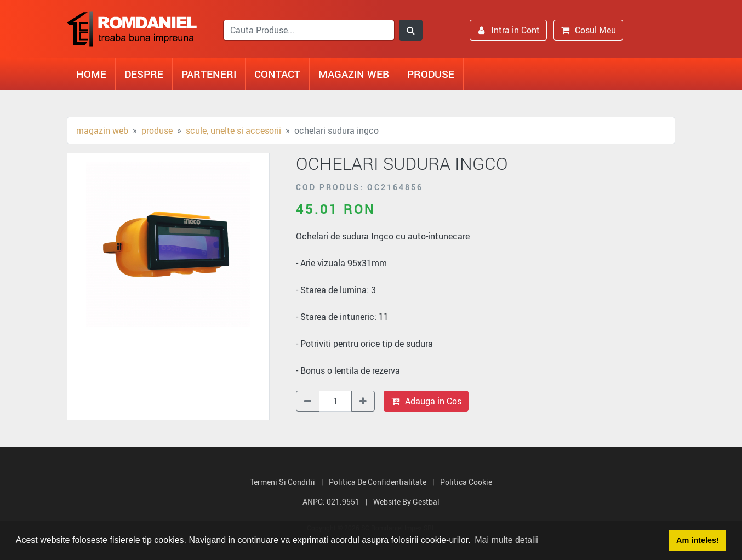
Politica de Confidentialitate (378, 482)
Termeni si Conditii (282, 482)
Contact (277, 74)
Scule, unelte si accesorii (233, 130)
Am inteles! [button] (698, 540)
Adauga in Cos (426, 401)
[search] (309, 30)
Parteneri (209, 74)
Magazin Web (354, 74)
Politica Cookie (466, 482)
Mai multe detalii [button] (506, 540)
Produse (431, 74)
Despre (144, 74)
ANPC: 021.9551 (331, 502)
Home (91, 74)
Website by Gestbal (406, 502)
